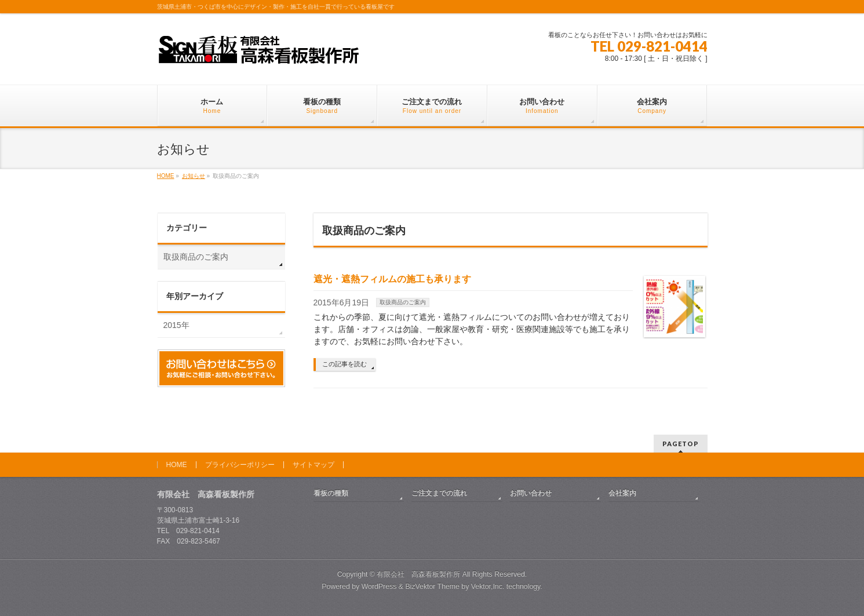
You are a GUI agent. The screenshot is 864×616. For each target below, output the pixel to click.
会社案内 (622, 493)
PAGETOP (681, 444)
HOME (177, 465)
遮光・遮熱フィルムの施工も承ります (392, 279)
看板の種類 (331, 493)
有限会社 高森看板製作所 (418, 574)
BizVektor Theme (432, 586)
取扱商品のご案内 (403, 302)
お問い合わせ (531, 493)
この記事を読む (344, 364)
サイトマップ (313, 465)
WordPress (379, 586)
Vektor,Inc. (488, 586)
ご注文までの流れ (439, 493)
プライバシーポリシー (240, 465)
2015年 (176, 325)
